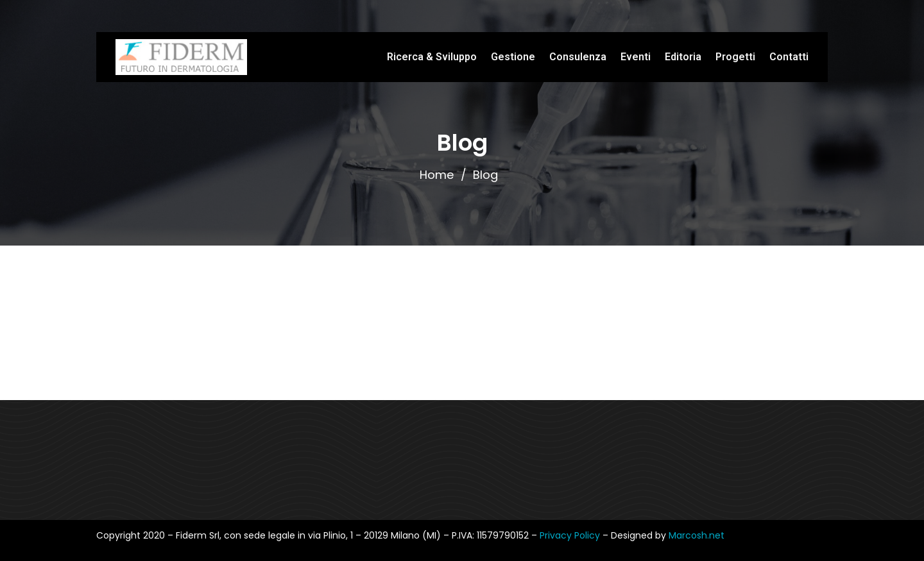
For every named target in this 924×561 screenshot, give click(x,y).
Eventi (636, 57)
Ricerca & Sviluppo (432, 57)
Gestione (513, 57)
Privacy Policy (571, 535)
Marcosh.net (697, 535)
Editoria (683, 57)
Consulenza (578, 57)
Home (437, 175)
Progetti (735, 57)
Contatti (789, 57)
